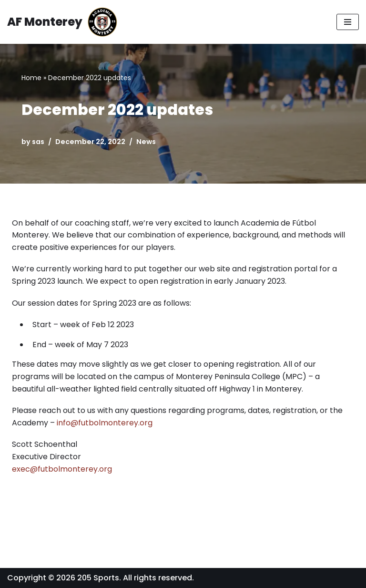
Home (31, 78)
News (146, 142)
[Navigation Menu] (348, 22)
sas (38, 142)
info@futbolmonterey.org (105, 423)
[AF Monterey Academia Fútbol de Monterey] (62, 22)
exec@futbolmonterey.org (62, 469)
